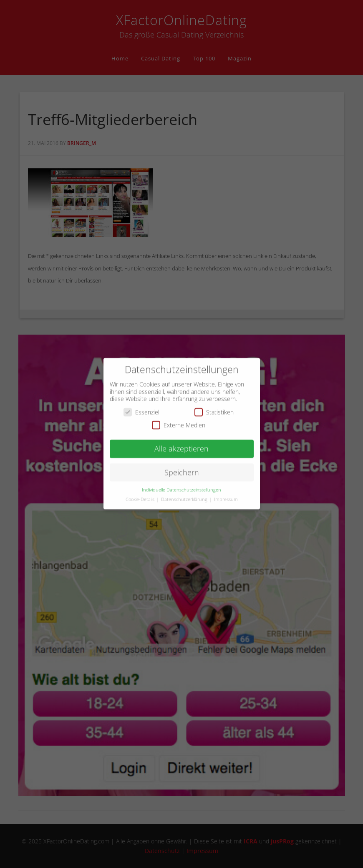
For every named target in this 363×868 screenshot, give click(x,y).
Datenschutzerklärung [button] (185, 495)
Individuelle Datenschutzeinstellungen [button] (181, 485)
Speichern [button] (182, 468)
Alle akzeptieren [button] (181, 444)
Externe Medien (179, 421)
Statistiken (214, 408)
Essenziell (142, 408)
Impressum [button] (226, 495)
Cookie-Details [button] (141, 495)
